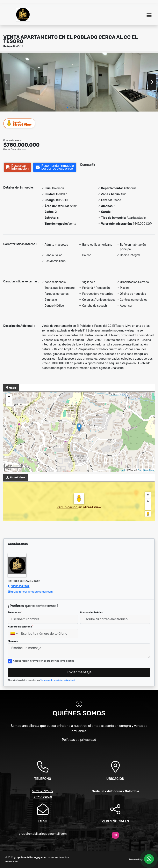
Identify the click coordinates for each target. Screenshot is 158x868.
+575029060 (43, 797)
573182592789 (20, 586)
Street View (20, 123)
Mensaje (14, 641)
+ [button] (9, 397)
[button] (67, 107)
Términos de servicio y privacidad (58, 680)
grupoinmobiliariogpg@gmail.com (32, 592)
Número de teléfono (21, 627)
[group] (39, 82)
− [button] (9, 403)
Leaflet (123, 470)
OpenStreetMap (146, 470)
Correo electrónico (92, 612)
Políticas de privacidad (79, 740)
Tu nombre (15, 612)
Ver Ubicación (67, 507)
